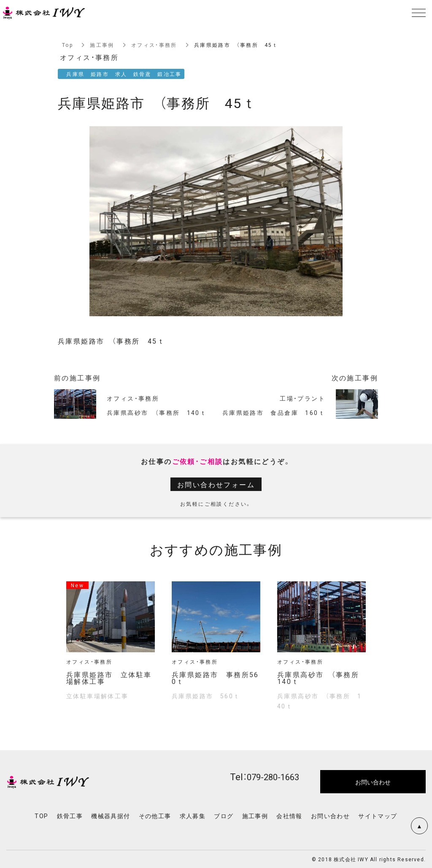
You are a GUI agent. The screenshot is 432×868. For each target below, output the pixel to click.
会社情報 (289, 816)
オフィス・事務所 (154, 45)
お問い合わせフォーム (216, 484)
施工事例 (102, 45)
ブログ (224, 816)
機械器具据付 (111, 816)
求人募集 (193, 816)
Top (67, 45)
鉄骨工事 (70, 816)
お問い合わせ (330, 816)
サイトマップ (378, 816)
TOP (41, 816)
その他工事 (155, 816)
